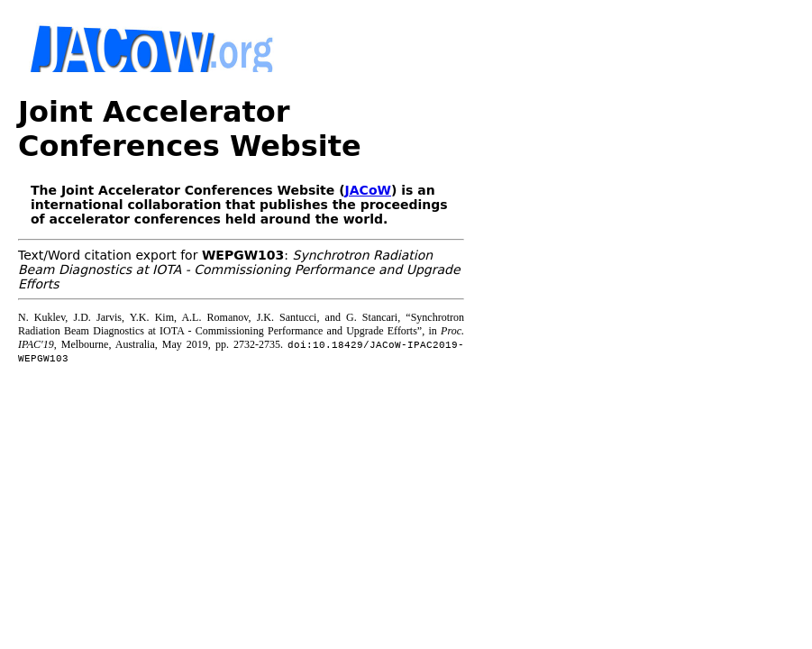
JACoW (368, 190)
